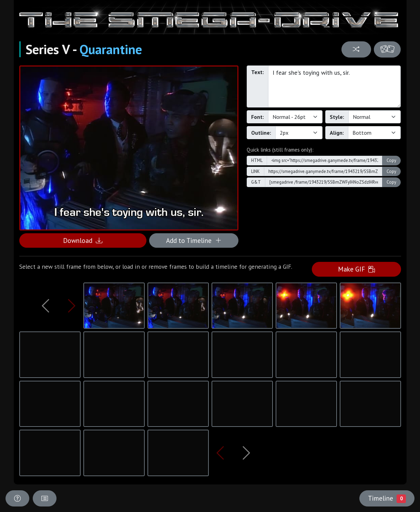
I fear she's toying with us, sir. (335, 86)
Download (83, 240)
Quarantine (111, 49)
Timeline (387, 498)
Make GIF (356, 269)
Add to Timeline (194, 240)
